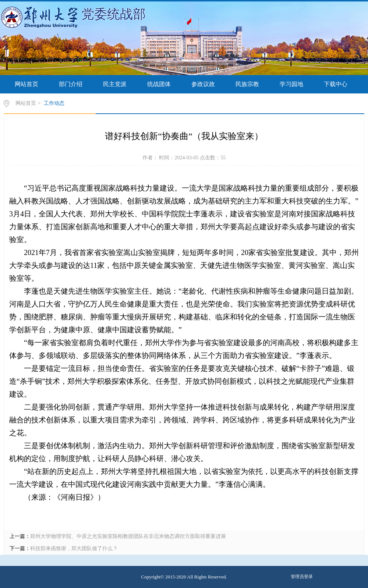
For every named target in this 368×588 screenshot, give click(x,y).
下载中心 (336, 84)
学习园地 (291, 84)
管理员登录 (302, 577)
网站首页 (26, 84)
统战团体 (159, 84)
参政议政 (203, 84)
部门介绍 (71, 84)
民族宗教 (247, 84)
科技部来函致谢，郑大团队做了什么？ (74, 548)
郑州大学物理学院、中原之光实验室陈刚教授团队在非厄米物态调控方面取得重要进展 (128, 536)
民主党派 (115, 84)
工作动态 (54, 103)
